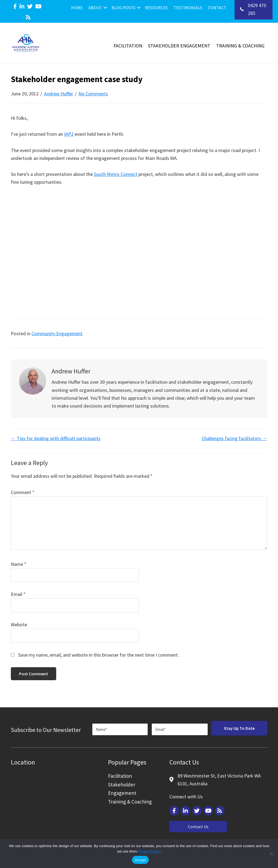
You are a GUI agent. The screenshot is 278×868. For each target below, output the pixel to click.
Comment (23, 492)
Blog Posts (124, 8)
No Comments (93, 94)
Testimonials (188, 8)
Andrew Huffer (59, 94)
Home (77, 8)
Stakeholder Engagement (179, 46)
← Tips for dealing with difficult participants (56, 438)
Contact (217, 8)
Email (18, 594)
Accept (140, 860)
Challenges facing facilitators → (234, 438)
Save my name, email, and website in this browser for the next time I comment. (99, 655)
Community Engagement (57, 333)
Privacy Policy (149, 851)
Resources (156, 8)
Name (19, 564)
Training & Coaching (240, 46)
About (95, 8)
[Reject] (271, 854)
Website (19, 625)
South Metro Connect (116, 174)
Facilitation (128, 46)
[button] (105, 8)
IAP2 (69, 134)
